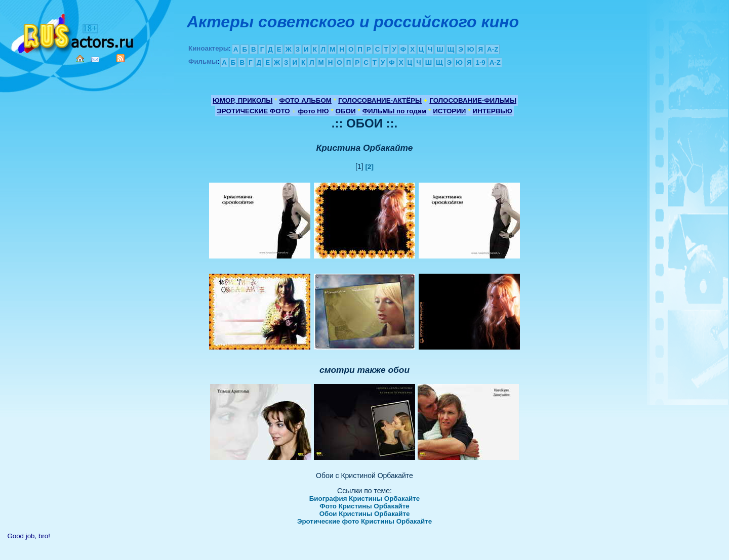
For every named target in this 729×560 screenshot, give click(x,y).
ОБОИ (346, 111)
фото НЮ (314, 111)
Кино (73, 32)
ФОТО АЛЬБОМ (306, 100)
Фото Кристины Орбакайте (364, 506)
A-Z (493, 49)
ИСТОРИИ (449, 111)
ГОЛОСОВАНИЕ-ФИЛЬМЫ (473, 100)
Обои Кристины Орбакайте (365, 514)
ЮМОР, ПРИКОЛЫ (242, 100)
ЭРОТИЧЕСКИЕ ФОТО (253, 111)
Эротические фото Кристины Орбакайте (364, 521)
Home (80, 59)
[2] (370, 167)
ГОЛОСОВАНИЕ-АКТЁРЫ (380, 100)
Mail (95, 59)
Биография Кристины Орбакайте (364, 499)
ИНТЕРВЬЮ (493, 111)
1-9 (480, 62)
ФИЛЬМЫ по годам (394, 111)
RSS (120, 58)
